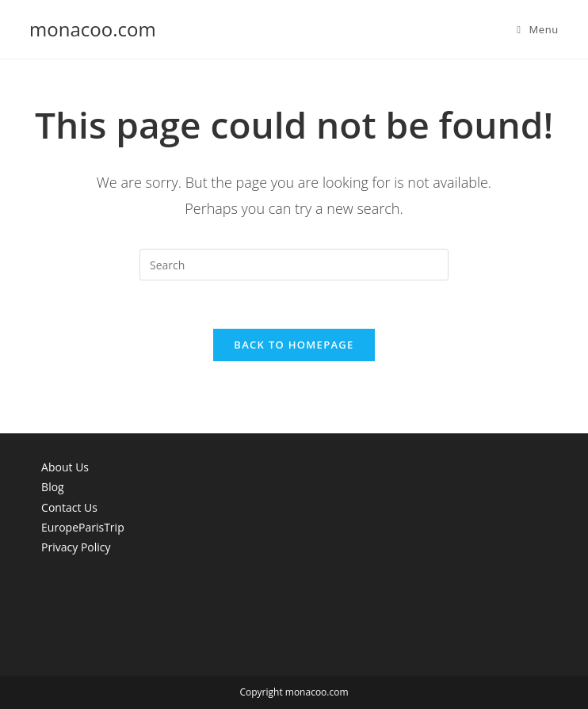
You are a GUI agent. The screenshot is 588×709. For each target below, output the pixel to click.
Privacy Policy (76, 547)
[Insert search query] (294, 265)
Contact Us (69, 507)
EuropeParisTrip (83, 527)
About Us (65, 467)
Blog (53, 487)
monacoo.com (93, 29)
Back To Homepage (294, 345)
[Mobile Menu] (538, 29)
